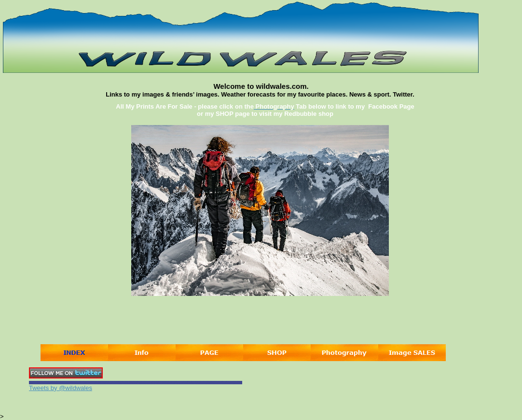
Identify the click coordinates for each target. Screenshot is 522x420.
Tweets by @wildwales (61, 388)
